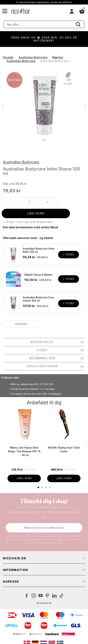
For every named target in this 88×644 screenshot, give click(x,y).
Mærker (58, 57)
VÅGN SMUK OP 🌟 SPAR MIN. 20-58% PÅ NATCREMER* (44, 39)
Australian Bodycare (33, 57)
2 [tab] (43, 487)
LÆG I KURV (36, 213)
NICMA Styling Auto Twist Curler (64, 449)
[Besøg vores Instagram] (34, 597)
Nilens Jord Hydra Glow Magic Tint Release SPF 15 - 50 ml (24, 451)
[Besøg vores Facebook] (27, 597)
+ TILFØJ (69, 254)
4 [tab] (50, 487)
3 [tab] (46, 487)
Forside (8, 57)
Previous (4, 107)
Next (84, 107)
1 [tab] (39, 487)
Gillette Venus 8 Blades (38, 275)
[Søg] (44, 24)
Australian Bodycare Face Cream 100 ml (39, 299)
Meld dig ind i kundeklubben (44, 528)
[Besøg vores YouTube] (41, 597)
